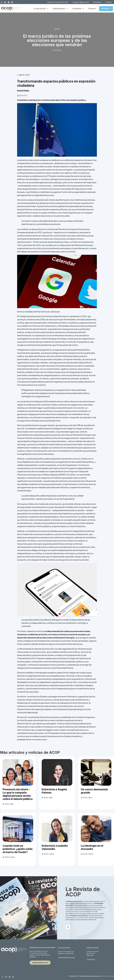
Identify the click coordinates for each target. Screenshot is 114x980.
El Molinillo (90, 955)
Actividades (97, 2)
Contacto (109, 2)
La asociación (41, 9)
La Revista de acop (66, 958)
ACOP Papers (91, 954)
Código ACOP (69, 954)
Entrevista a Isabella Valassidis (55, 847)
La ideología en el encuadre (92, 847)
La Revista (78, 9)
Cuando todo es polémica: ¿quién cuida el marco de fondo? (18, 849)
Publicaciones (60, 9)
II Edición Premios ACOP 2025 (58, 2)
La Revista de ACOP (93, 952)
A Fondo (58, 50)
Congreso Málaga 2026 (81, 2)
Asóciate (107, 9)
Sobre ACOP (62, 952)
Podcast (92, 9)
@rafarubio (22, 95)
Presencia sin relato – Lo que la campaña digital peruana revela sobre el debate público (18, 794)
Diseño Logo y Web (107, 976)
